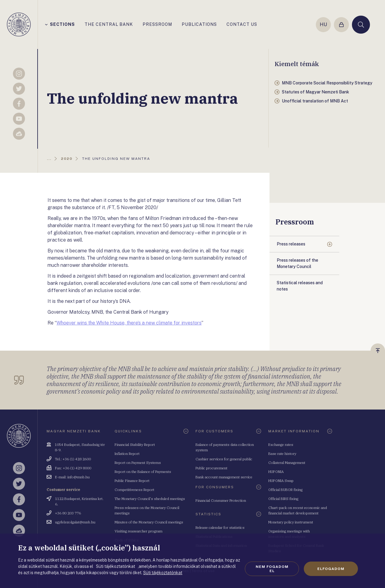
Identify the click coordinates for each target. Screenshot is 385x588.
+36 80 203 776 (68, 513)
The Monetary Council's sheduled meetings (150, 499)
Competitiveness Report (134, 490)
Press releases (291, 244)
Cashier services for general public (224, 459)
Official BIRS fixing (283, 499)
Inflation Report (127, 454)
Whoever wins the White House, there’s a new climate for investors (129, 323)
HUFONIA (276, 472)
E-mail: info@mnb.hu (72, 477)
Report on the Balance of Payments (143, 472)
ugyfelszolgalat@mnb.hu (75, 522)
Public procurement (211, 468)
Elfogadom (331, 569)
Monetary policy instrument (291, 522)
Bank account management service (224, 477)
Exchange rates (281, 445)
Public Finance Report (132, 481)
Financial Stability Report (135, 445)
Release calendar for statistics (220, 527)
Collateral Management (287, 463)
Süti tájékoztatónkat (163, 573)
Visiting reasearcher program (139, 531)
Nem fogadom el (272, 569)
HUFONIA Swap (281, 481)
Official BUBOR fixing (285, 490)
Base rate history (282, 454)
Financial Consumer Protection (221, 500)
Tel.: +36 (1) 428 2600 (73, 459)
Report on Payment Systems (138, 463)
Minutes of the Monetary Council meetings (149, 522)
